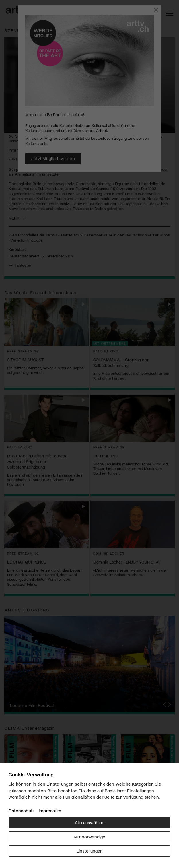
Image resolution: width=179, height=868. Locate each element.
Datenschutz (22, 810)
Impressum (50, 810)
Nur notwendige (89, 837)
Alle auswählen (90, 822)
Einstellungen (89, 851)
